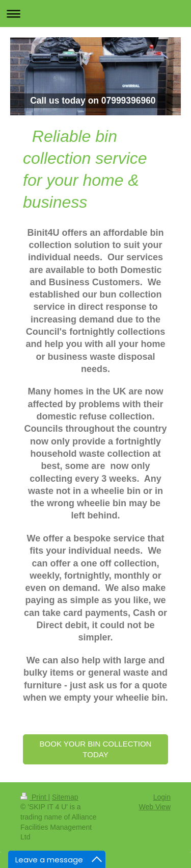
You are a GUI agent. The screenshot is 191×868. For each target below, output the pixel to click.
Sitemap (65, 797)
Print (34, 797)
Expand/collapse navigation (95, 14)
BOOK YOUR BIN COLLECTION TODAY (96, 749)
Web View (155, 807)
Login (162, 797)
